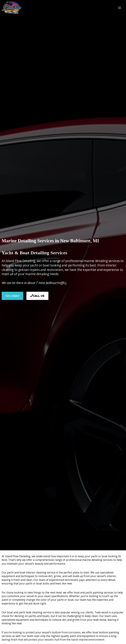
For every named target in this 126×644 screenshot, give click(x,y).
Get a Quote (12, 296)
